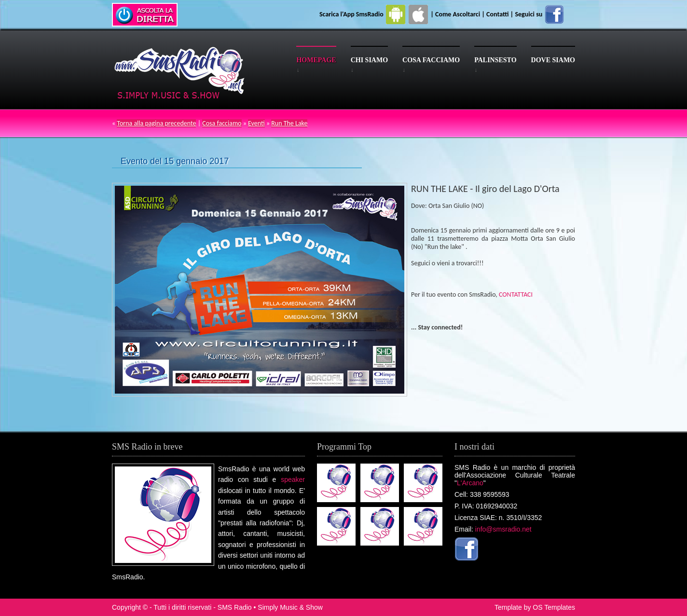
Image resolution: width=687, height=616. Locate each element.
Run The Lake (289, 123)
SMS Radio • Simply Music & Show (270, 607)
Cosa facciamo (431, 60)
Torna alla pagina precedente (156, 123)
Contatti (497, 14)
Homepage (316, 60)
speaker (293, 479)
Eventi (256, 123)
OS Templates (554, 607)
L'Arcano (470, 483)
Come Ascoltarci (458, 14)
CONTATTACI (516, 294)
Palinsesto (495, 60)
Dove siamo (553, 60)
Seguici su (540, 14)
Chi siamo (369, 60)
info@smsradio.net (503, 529)
